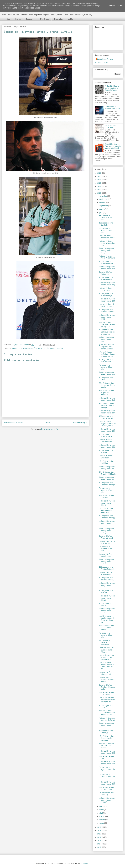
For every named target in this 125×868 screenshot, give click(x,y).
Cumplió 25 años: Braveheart (106, 457)
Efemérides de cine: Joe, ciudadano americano (107, 510)
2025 (100, 176)
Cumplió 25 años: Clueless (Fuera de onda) (107, 687)
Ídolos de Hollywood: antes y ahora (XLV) (107, 585)
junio (101, 806)
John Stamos (51, 348)
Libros (18, 19)
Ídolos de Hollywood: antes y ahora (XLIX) (107, 503)
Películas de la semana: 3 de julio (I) (107, 777)
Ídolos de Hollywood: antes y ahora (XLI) (107, 752)
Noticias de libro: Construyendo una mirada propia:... (107, 713)
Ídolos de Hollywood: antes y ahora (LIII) (107, 430)
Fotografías (33, 348)
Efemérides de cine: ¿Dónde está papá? (107, 628)
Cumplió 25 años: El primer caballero (107, 673)
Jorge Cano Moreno (105, 59)
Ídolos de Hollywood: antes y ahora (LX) (107, 284)
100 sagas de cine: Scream (106, 451)
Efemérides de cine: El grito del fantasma (107, 393)
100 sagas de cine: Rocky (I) (106, 732)
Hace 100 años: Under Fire (111, 126)
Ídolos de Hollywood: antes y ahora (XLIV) (107, 598)
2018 (100, 831)
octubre (102, 203)
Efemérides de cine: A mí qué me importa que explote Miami (113, 146)
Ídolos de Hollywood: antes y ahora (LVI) (107, 373)
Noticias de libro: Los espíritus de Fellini (107, 719)
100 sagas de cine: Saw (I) (106, 604)
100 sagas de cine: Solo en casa (106, 361)
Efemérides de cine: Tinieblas (107, 462)
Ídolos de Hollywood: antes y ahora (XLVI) (107, 562)
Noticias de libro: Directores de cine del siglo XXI (107, 325)
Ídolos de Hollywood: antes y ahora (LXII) (107, 251)
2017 (100, 834)
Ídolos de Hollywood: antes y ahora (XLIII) (107, 611)
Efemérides (44, 19)
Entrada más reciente (13, 423)
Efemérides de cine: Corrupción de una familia (107, 385)
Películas (59, 348)
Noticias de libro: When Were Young (107, 257)
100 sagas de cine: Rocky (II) (106, 706)
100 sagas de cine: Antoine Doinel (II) (107, 568)
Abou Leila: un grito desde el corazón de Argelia (106, 405)
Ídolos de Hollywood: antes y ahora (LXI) (107, 268)
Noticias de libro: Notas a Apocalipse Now (107, 243)
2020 (100, 193)
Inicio (48, 423)
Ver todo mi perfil (101, 62)
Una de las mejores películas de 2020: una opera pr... (107, 700)
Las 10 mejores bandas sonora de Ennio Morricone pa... (107, 619)
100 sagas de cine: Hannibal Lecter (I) (107, 517)
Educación (30, 19)
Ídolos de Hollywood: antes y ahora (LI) (107, 468)
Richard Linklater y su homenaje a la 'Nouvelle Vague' (112, 88)
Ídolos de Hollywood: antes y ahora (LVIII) (107, 317)
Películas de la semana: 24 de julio (106, 367)
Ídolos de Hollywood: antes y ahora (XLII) (107, 725)
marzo (102, 816)
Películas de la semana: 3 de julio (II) (107, 769)
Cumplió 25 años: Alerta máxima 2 (106, 537)
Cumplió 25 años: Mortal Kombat (106, 555)
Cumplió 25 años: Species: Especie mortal (106, 680)
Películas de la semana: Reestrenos (105, 642)
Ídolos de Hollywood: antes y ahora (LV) (107, 399)
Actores (14, 348)
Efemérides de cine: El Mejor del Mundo (107, 473)
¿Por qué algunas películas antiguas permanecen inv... (107, 354)
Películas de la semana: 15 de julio (106, 549)
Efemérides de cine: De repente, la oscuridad (107, 738)
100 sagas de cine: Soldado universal (107, 311)
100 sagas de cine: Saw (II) (106, 592)
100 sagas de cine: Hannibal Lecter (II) (107, 484)
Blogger (86, 863)
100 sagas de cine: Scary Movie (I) (106, 435)
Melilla (70, 19)
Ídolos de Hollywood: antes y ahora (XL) (107, 783)
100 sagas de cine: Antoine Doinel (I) (107, 579)
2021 (100, 190)
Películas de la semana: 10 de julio (106, 635)
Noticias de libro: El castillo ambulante (107, 305)
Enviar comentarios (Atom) (51, 429)
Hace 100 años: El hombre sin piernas (107, 237)
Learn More (111, 6)
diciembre (103, 196)
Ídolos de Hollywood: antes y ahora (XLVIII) (107, 523)
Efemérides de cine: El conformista (107, 788)
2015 (100, 841)
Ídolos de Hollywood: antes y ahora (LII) (107, 446)
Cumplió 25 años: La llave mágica (107, 542)
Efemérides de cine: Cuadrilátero (107, 693)
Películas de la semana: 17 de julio (106, 490)
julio (101, 213)
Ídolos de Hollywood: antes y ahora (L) (107, 478)
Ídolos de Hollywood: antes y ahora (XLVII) (107, 531)
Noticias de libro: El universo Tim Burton (106, 746)
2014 (100, 844)
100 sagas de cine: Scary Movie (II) (106, 417)
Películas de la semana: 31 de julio (106, 218)
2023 (100, 183)
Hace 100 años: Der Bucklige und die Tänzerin (107, 650)
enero (102, 823)
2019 (100, 827)
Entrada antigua (80, 423)
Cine (8, 19)
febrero (102, 820)
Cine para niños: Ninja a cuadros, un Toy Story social (107, 424)
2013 (100, 847)
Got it (120, 6)
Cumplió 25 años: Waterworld (106, 273)
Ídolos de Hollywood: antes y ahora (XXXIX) (107, 800)
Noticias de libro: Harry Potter (105, 289)
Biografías (58, 19)
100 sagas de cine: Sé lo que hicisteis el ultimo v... (107, 332)
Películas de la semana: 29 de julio (106, 230)
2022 (100, 186)
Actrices (21, 348)
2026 (100, 173)
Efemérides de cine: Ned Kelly (107, 794)
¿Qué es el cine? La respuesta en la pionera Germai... (107, 347)
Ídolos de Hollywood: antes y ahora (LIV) (107, 412)
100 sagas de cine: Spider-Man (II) (106, 278)
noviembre (104, 199)
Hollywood (42, 348)
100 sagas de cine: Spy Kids (106, 224)
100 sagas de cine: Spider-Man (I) (106, 295)
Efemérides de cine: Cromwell (107, 497)
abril (101, 813)
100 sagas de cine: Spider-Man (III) (106, 262)
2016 (100, 837)
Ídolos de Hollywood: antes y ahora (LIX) (107, 300)
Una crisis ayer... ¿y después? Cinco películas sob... (107, 657)
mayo (102, 810)
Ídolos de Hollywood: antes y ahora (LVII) (107, 339)
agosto (102, 209)
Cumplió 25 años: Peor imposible (106, 441)
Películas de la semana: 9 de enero (112, 108)
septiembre (104, 206)
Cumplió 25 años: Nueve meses (106, 573)
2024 (100, 180)
